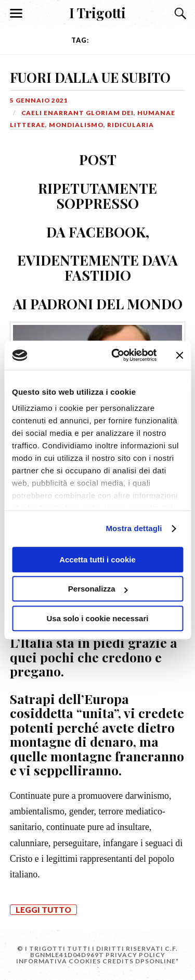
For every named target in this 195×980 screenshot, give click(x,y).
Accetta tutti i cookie (97, 560)
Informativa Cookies (58, 961)
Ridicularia (131, 125)
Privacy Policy (135, 955)
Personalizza (98, 589)
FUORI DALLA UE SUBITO (90, 77)
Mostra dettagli (134, 528)
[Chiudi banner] (179, 355)
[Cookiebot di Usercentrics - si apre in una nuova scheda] (116, 355)
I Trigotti (97, 12)
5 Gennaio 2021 (39, 100)
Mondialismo (76, 125)
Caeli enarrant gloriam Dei (77, 113)
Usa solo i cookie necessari (98, 618)
